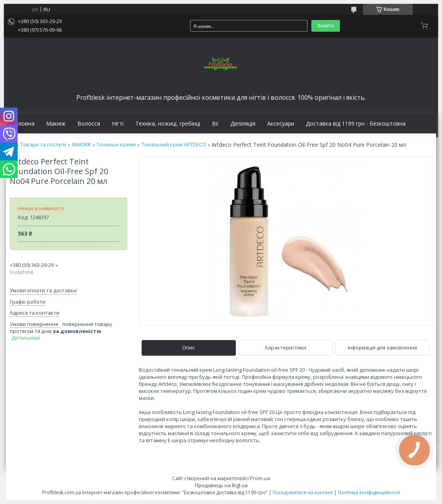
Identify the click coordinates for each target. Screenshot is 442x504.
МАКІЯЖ (82, 145)
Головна (23, 124)
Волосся (89, 124)
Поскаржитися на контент (303, 492)
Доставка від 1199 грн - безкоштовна (356, 124)
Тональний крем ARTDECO (174, 145)
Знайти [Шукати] (326, 26)
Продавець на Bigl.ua (221, 485)
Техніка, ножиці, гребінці (168, 124)
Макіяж (56, 124)
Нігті (118, 124)
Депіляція (243, 124)
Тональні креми (116, 145)
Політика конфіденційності (369, 492)
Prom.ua (260, 478)
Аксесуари (281, 124)
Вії (215, 124)
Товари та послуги (43, 145)
